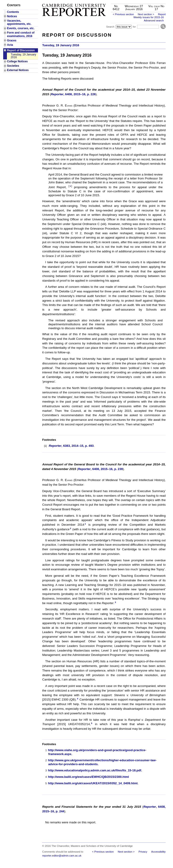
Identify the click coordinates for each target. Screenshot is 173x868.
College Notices (17, 61)
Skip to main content (154, 1)
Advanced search (154, 20)
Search (110, 27)
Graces (12, 40)
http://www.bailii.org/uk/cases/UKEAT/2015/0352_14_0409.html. (93, 783)
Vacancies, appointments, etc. (19, 22)
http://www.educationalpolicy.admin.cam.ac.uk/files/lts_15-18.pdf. (95, 770)
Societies (13, 66)
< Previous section (123, 14)
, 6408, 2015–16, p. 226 (73, 94)
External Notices (18, 70)
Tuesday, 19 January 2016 (23, 56)
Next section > (146, 14)
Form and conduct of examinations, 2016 (21, 34)
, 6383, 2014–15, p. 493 (71, 446)
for (134, 27)
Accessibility (158, 852)
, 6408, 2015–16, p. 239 (100, 469)
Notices (12, 16)
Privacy (143, 852)
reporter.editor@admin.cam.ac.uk (62, 856)
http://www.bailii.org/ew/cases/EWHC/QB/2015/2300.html (88, 777)
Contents (13, 12)
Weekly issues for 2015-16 (149, 17)
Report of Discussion (21, 50)
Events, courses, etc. (21, 28)
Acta (10, 45)
